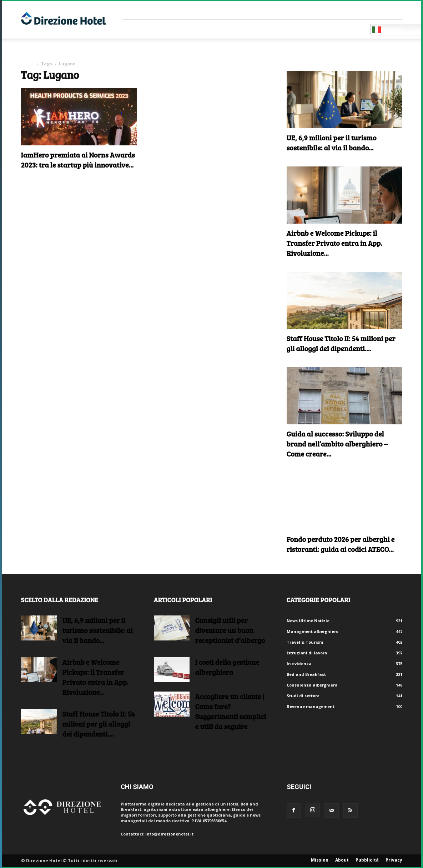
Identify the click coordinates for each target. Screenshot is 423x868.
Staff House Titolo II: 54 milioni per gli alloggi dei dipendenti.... (341, 343)
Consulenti (189, 29)
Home (28, 64)
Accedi (395, 10)
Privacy (394, 860)
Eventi (263, 29)
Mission (320, 860)
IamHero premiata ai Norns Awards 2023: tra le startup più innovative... (78, 160)
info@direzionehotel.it (169, 834)
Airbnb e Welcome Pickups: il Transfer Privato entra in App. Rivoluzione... (334, 243)
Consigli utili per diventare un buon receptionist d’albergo (230, 630)
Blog (292, 29)
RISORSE (231, 29)
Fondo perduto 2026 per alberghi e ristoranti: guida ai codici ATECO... (341, 544)
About (342, 860)
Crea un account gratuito (355, 10)
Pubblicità (367, 860)
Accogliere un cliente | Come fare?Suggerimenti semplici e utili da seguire (231, 711)
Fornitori (143, 29)
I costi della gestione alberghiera (227, 667)
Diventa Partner (338, 29)
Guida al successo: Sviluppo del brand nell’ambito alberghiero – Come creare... (337, 444)
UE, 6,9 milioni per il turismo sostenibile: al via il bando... (332, 143)
